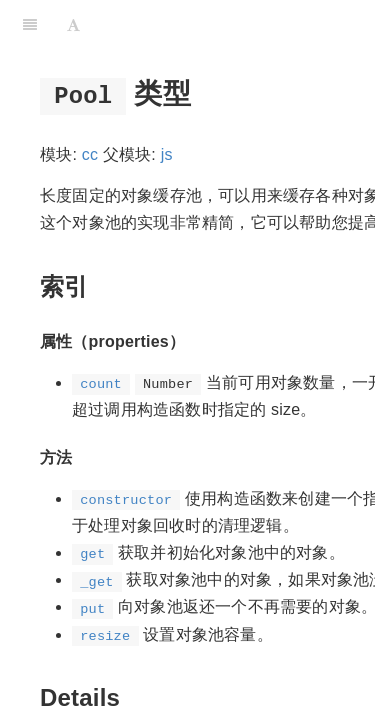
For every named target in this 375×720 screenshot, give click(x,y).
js (167, 154)
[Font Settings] (73, 25)
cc (90, 154)
